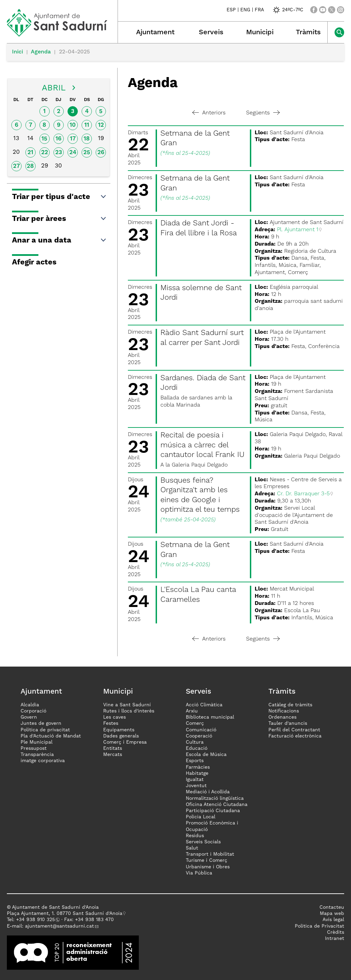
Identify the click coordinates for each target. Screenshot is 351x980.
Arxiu (192, 711)
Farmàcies (198, 767)
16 (58, 139)
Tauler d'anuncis (288, 723)
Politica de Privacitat (319, 926)
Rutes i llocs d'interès (129, 711)
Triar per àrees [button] (59, 219)
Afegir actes (34, 262)
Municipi (260, 33)
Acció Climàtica (204, 705)
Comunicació (201, 730)
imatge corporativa (43, 761)
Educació (197, 748)
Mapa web (332, 914)
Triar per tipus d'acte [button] (59, 197)
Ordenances (282, 717)
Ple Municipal (37, 742)
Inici (17, 52)
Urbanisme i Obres (208, 867)
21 (30, 153)
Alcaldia (30, 705)
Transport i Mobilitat (210, 854)
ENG (245, 10)
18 (87, 139)
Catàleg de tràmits (290, 705)
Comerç (195, 723)
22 (45, 153)
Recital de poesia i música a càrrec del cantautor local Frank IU (202, 445)
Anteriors (209, 113)
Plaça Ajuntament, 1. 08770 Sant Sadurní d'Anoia (65, 914)
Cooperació (199, 736)
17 (73, 139)
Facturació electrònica (295, 736)
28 (30, 166)
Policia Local (201, 817)
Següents (263, 113)
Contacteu (332, 907)
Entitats (113, 748)
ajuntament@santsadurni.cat (59, 926)
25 (87, 153)
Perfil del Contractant (294, 730)
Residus (195, 836)
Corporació (33, 711)
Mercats (113, 755)
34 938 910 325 (37, 920)
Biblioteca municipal (210, 717)
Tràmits (308, 33)
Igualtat (195, 780)
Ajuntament (155, 33)
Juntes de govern (41, 723)
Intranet (335, 939)
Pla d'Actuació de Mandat (51, 736)
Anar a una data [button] (59, 240)
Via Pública (199, 873)
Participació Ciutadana (213, 811)
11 (87, 125)
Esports (195, 761)
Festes (111, 723)
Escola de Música (206, 755)
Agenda (41, 52)
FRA (259, 10)
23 (59, 153)
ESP (231, 10)
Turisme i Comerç (207, 860)
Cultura (195, 742)
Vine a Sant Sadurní (127, 705)
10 (73, 125)
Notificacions (284, 711)
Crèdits (336, 932)
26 (101, 153)
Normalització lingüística (215, 798)
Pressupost (34, 748)
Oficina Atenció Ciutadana (217, 805)
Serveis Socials (203, 842)
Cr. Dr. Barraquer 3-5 (303, 494)
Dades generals (121, 736)
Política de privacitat (45, 730)
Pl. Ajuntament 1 (298, 230)
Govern (29, 717)
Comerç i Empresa (125, 742)
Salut (192, 848)
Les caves (114, 717)
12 (101, 125)
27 (16, 166)
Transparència (37, 755)
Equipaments (119, 730)
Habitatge (197, 773)
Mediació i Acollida (208, 792)
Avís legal (333, 920)
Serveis (211, 33)
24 (73, 153)
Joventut (196, 786)
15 (44, 139)
